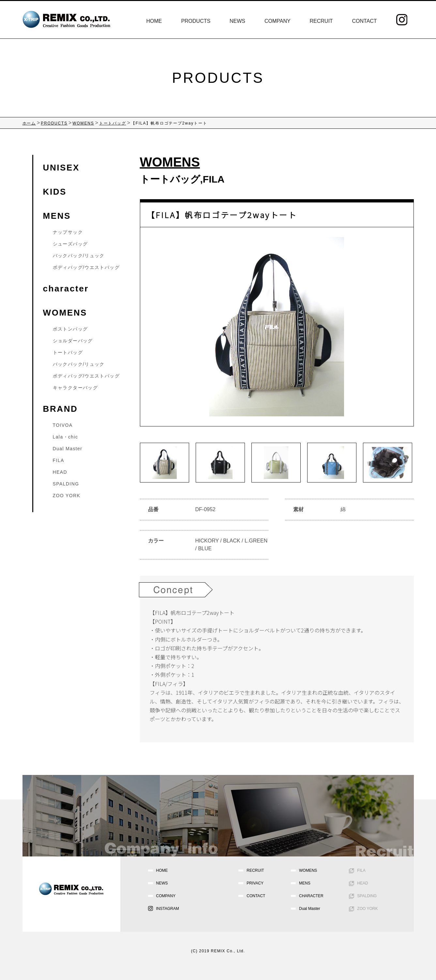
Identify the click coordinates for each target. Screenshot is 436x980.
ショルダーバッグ (73, 341)
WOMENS (65, 313)
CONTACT (364, 21)
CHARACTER (311, 896)
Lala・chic (66, 437)
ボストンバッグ (70, 329)
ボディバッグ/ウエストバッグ (86, 267)
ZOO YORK (67, 496)
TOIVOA (63, 425)
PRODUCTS (196, 21)
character (66, 289)
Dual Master (68, 449)
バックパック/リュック (79, 256)
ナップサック (68, 232)
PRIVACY (255, 883)
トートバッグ (170, 179)
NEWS (237, 21)
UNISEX (61, 168)
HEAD (60, 472)
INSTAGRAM (168, 909)
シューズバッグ (70, 244)
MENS (57, 216)
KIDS (55, 192)
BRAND (60, 409)
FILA (214, 179)
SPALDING (66, 484)
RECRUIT (321, 21)
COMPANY (278, 21)
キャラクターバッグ (75, 388)
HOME (154, 21)
